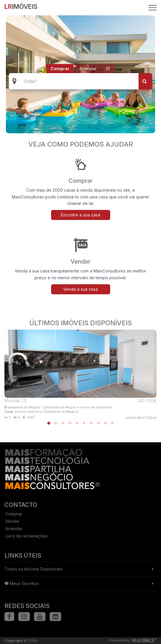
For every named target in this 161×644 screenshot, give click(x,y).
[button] (49, 423)
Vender (13, 521)
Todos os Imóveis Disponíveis (34, 569)
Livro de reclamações (26, 536)
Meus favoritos (22, 583)
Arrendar (88, 69)
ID (108, 69)
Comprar (60, 69)
